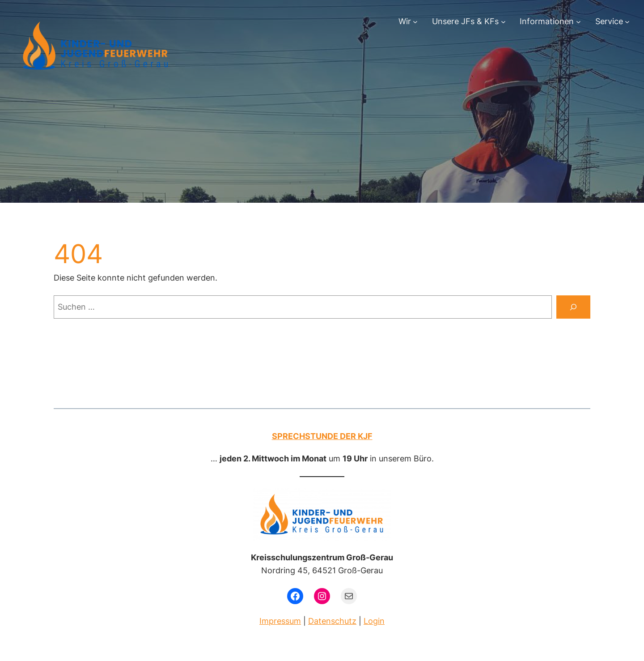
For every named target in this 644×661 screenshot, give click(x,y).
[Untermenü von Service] (627, 22)
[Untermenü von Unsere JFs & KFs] (503, 22)
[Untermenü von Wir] (415, 22)
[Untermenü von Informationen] (578, 22)
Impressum (280, 621)
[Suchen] (573, 307)
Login (374, 621)
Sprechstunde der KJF (322, 436)
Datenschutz (332, 621)
